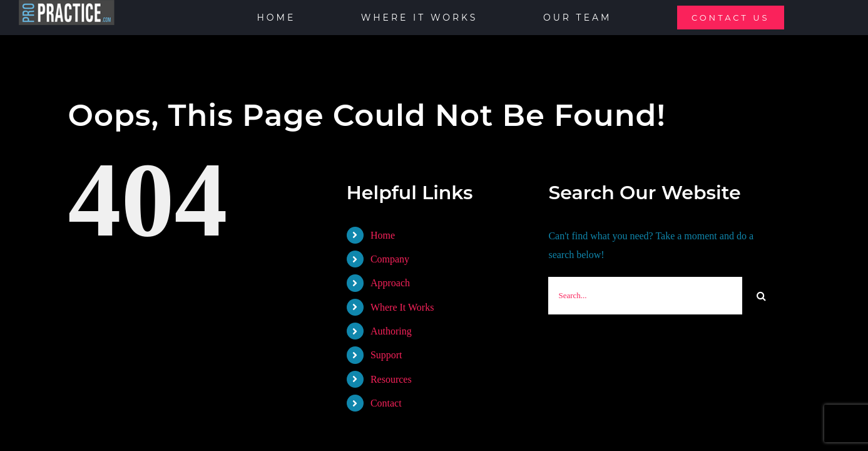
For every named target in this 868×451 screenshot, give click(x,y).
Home (383, 235)
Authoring (391, 331)
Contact (386, 403)
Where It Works (402, 307)
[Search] (761, 296)
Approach (390, 283)
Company (390, 259)
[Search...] (645, 296)
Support (386, 355)
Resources (391, 379)
